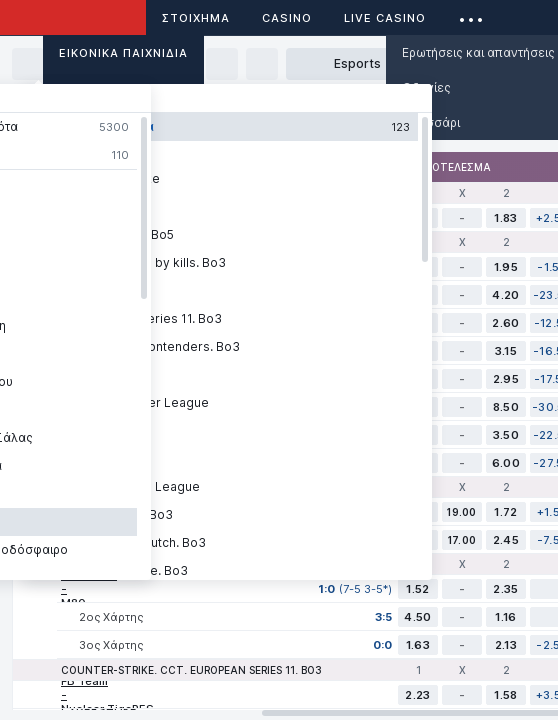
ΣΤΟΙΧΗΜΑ (196, 18)
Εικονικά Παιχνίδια (123, 53)
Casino (287, 18)
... (471, 14)
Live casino (385, 18)
